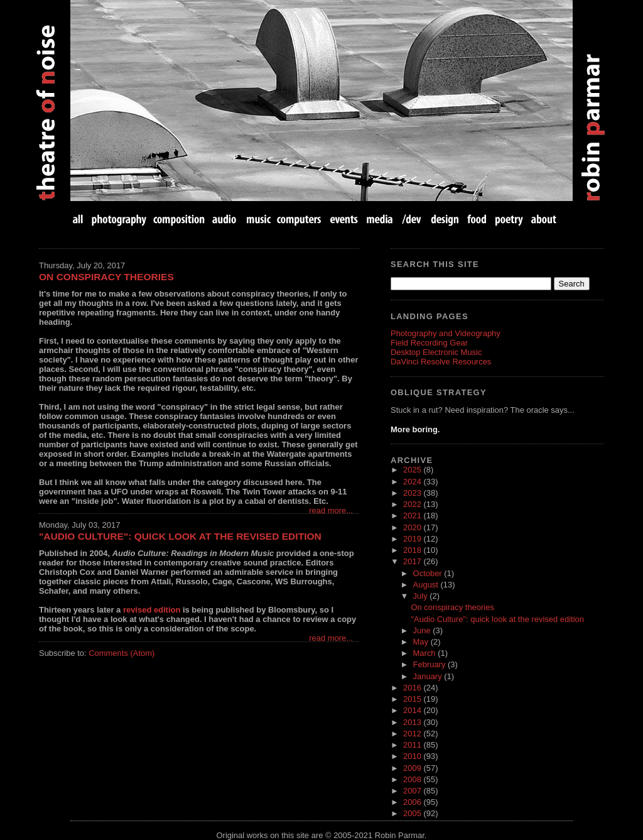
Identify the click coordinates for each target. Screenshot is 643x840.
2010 (413, 756)
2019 (413, 539)
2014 (413, 710)
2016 (413, 688)
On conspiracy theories (106, 277)
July (422, 596)
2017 (413, 561)
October (429, 573)
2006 (413, 802)
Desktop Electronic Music (436, 352)
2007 (413, 791)
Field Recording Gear (429, 343)
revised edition (152, 610)
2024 (413, 482)
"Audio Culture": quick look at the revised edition (180, 536)
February (430, 664)
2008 (413, 779)
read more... (331, 510)
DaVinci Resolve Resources (441, 362)
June (423, 630)
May (422, 642)
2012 (413, 734)
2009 (413, 768)
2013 (413, 722)
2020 (413, 527)
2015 (413, 699)
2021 (413, 515)
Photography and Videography (446, 333)
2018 (413, 550)
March (426, 653)
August (427, 585)
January (429, 676)
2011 (413, 745)
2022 (413, 504)
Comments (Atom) (122, 653)
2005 (413, 813)
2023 (413, 493)
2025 (413, 470)
